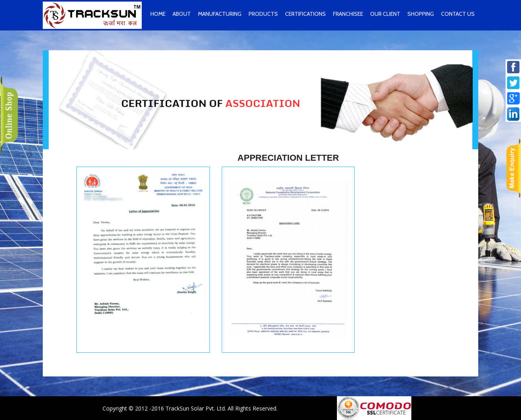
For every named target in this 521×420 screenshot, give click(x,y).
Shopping (421, 14)
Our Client (385, 14)
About (182, 14)
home (158, 14)
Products (263, 14)
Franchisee (348, 14)
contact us (458, 14)
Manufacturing (220, 14)
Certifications (305, 14)
